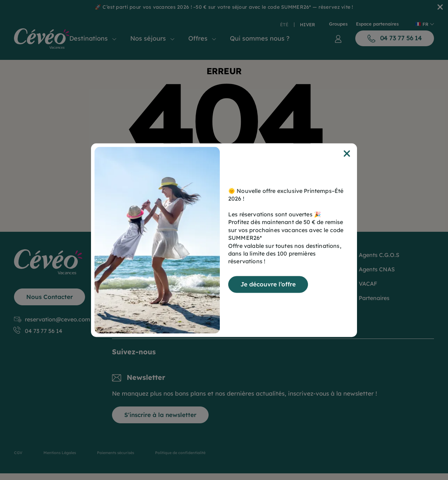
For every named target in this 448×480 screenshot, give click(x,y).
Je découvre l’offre (268, 284)
